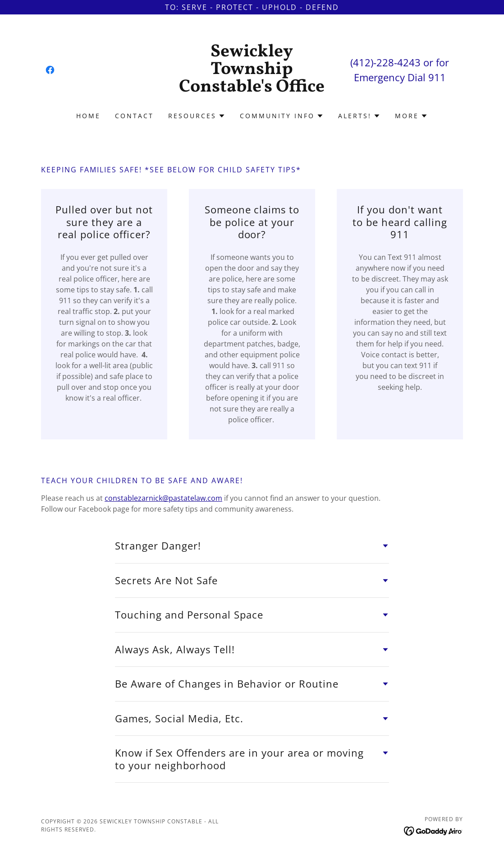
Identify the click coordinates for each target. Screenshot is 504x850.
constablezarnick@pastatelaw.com (163, 498)
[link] (50, 70)
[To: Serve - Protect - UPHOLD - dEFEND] (252, 7)
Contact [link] (134, 116)
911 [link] (437, 77)
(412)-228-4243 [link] (385, 62)
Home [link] (88, 116)
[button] (197, 116)
